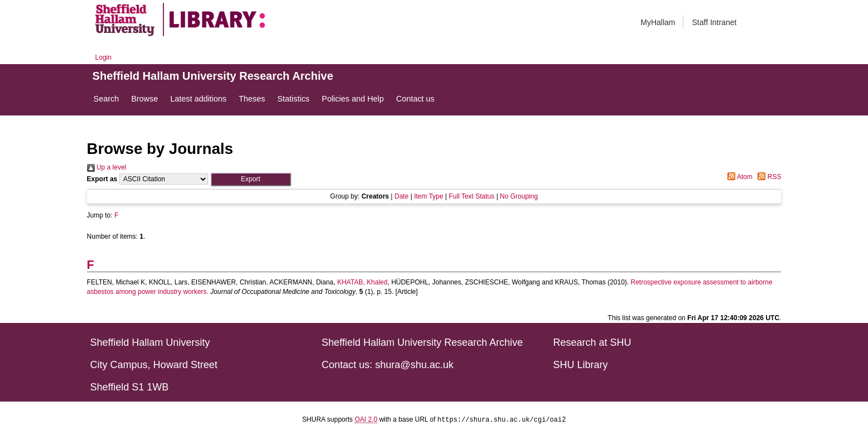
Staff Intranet (714, 22)
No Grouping (519, 196)
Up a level (107, 167)
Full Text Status (471, 196)
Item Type (428, 196)
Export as (102, 179)
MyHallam (658, 22)
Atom (738, 177)
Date (401, 196)
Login (103, 57)
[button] (251, 179)
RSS (768, 177)
